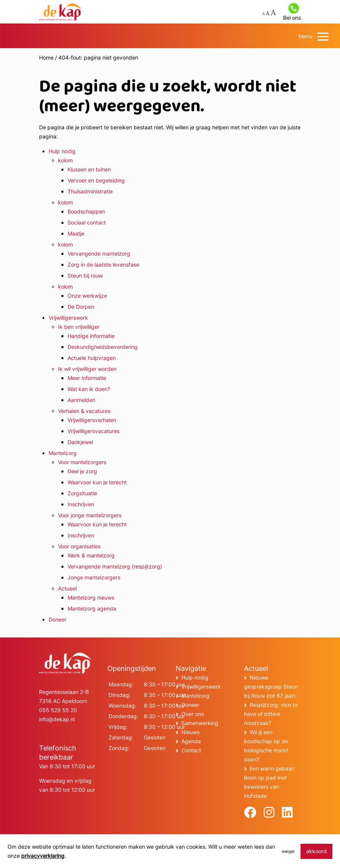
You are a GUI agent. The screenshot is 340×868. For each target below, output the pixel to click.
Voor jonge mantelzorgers (90, 515)
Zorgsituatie (82, 493)
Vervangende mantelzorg (99, 253)
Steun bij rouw (85, 275)
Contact (191, 750)
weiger (288, 851)
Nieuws (190, 732)
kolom (65, 160)
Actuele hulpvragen (92, 358)
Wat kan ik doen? (89, 389)
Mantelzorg (63, 453)
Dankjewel (80, 442)
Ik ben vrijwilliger (79, 327)
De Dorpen (81, 307)
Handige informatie (91, 336)
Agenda (191, 741)
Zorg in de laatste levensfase (103, 264)
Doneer (57, 619)
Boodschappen (86, 211)
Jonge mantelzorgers (94, 577)
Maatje (76, 233)
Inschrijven (81, 504)
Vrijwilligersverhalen (92, 420)
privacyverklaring (43, 856)
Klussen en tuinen (89, 169)
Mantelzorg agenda (92, 608)
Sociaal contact (87, 222)
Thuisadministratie (90, 191)
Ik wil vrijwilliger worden (87, 369)
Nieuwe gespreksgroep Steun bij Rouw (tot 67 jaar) (271, 687)
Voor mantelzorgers (82, 462)
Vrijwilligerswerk (68, 318)
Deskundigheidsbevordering (103, 347)
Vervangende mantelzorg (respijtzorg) (115, 566)
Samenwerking (200, 723)
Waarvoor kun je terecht (97, 482)
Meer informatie (87, 378)
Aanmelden (81, 400)
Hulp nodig (62, 151)
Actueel (67, 588)
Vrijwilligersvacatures (94, 431)
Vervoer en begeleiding (96, 180)
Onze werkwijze (87, 296)
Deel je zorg (82, 471)
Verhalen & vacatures (84, 411)
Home (46, 57)
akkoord (316, 851)
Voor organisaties (79, 546)
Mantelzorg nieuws (91, 597)
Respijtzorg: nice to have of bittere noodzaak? (271, 714)
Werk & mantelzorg (91, 555)
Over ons (193, 714)
